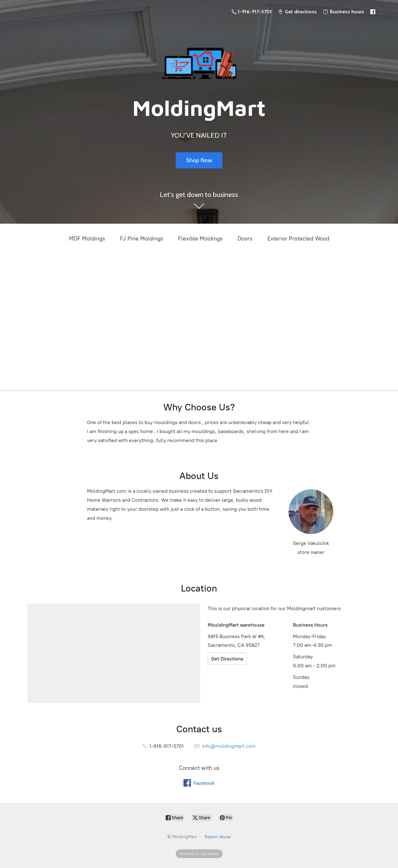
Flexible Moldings (200, 239)
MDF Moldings (87, 239)
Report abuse (218, 837)
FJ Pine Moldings (142, 239)
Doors (245, 239)
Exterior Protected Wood (298, 239)
